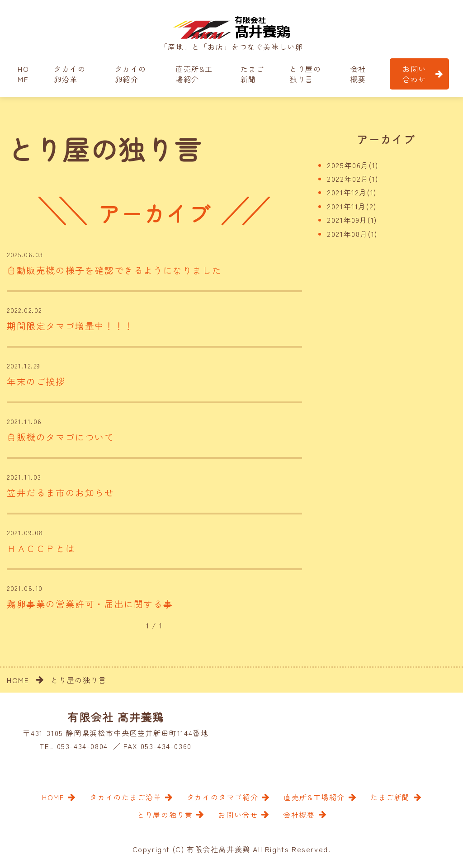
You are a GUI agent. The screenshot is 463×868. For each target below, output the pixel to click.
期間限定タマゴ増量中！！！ (70, 326)
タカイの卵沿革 (70, 74)
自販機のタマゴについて (61, 437)
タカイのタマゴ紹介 (222, 797)
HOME (23, 74)
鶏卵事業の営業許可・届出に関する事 (90, 605)
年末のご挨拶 (36, 382)
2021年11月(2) (352, 206)
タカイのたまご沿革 (125, 797)
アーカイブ (386, 139)
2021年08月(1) (352, 234)
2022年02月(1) (353, 179)
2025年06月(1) (353, 165)
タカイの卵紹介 (131, 74)
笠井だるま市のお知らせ (61, 493)
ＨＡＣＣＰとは (41, 549)
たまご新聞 (253, 74)
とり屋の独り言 (305, 74)
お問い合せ (238, 815)
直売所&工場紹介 (194, 74)
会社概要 (358, 74)
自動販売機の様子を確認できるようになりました (114, 271)
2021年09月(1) (352, 220)
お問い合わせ (414, 74)
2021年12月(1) (352, 192)
